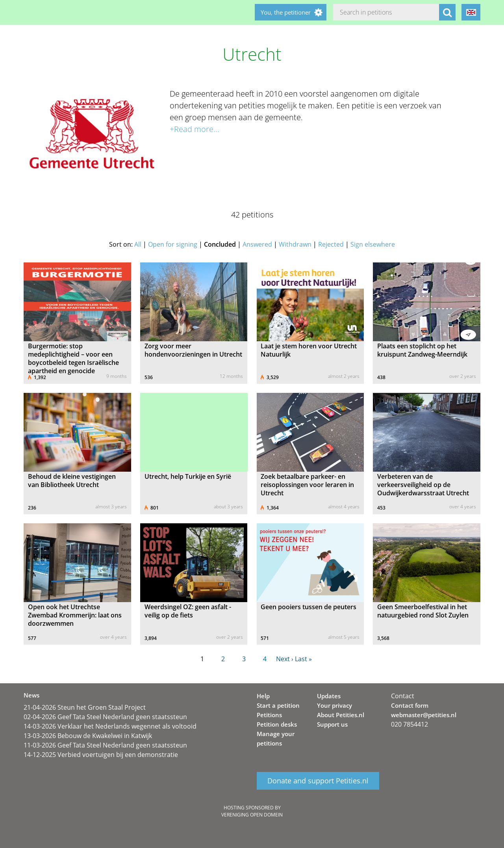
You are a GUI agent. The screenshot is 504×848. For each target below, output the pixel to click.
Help (263, 696)
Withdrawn (295, 244)
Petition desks (277, 724)
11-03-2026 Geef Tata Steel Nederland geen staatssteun (105, 745)
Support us (332, 724)
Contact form (410, 705)
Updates (329, 696)
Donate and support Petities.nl (318, 781)
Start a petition (278, 705)
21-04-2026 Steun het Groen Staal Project (85, 707)
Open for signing (173, 244)
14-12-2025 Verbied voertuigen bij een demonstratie (101, 755)
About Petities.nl (341, 715)
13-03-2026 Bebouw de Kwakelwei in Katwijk (88, 736)
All (138, 244)
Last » (303, 659)
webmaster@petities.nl (424, 715)
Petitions (269, 715)
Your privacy (334, 705)
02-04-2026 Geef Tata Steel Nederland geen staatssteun (105, 717)
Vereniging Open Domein (252, 815)
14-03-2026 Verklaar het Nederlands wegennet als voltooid (110, 726)
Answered (257, 244)
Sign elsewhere (373, 244)
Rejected (331, 244)
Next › (285, 659)
